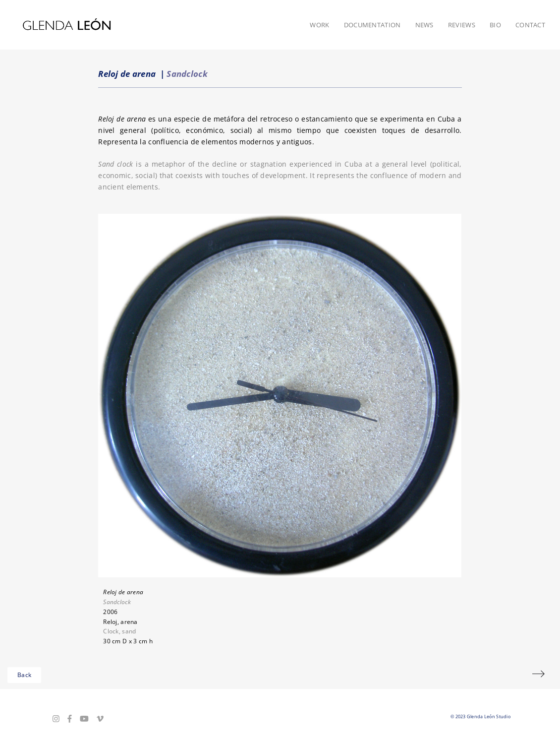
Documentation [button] (372, 25)
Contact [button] (530, 25)
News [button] (424, 25)
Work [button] (319, 25)
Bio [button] (495, 25)
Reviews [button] (462, 25)
